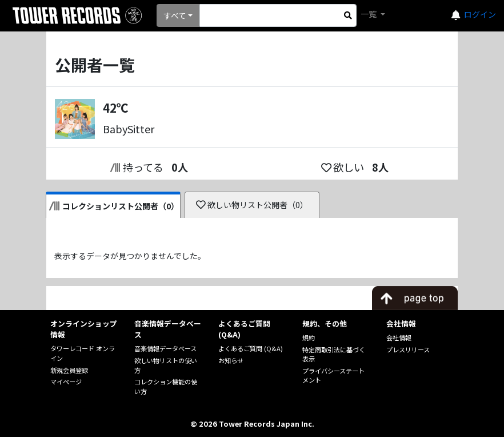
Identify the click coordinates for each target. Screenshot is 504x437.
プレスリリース (408, 349)
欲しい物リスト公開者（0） (252, 205)
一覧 (369, 14)
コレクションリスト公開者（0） (114, 206)
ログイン (480, 14)
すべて (175, 15)
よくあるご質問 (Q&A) (251, 348)
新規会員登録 (69, 370)
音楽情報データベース (165, 348)
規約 (309, 337)
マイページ (66, 382)
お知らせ (231, 360)
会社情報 (399, 337)
